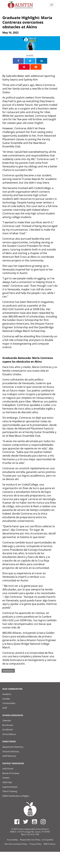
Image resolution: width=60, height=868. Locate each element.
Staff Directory (9, 756)
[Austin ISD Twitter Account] (26, 822)
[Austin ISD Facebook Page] (17, 822)
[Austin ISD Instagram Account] (43, 822)
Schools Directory (11, 751)
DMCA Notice (50, 844)
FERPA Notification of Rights (16, 796)
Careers (6, 778)
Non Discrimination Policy (16, 844)
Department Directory (13, 747)
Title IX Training (10, 791)
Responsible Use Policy (30, 840)
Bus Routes (8, 725)
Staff (5, 708)
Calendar (7, 720)
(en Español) (47, 840)
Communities (9, 703)
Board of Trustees (11, 773)
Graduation (8, 671)
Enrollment (8, 730)
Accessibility (12, 840)
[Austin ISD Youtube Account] (34, 822)
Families (6, 699)
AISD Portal (8, 769)
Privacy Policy (35, 844)
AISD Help (7, 782)
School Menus (9, 734)
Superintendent (10, 787)
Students (7, 694)
